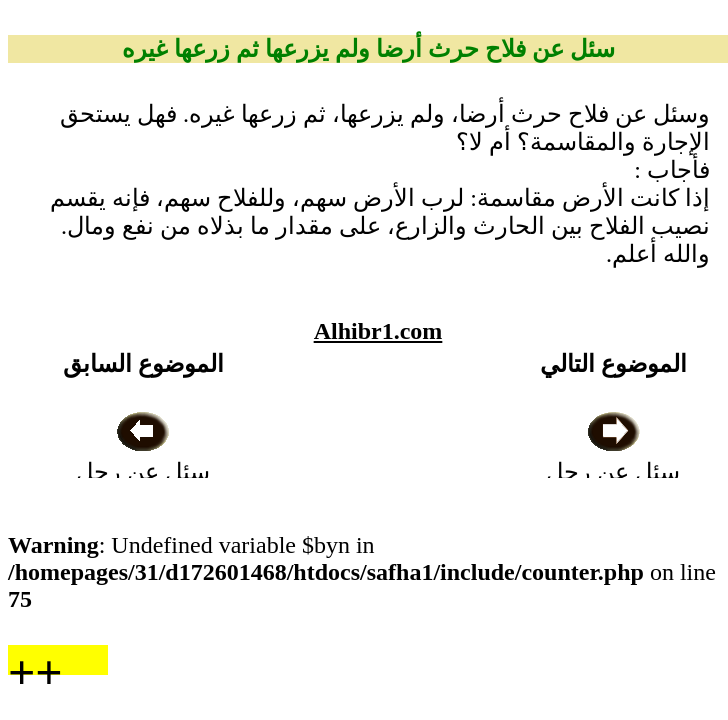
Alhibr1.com (378, 331)
